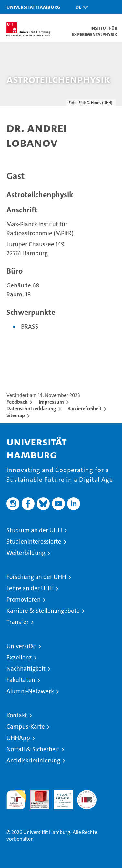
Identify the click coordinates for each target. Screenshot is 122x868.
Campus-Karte (26, 727)
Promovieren (24, 599)
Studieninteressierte (34, 541)
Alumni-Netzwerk (30, 691)
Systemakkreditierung (87, 793)
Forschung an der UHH (36, 577)
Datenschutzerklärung (31, 409)
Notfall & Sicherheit (33, 749)
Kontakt (17, 715)
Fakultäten (21, 680)
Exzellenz (19, 657)
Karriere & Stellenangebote (43, 611)
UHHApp (18, 738)
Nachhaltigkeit (26, 669)
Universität (21, 646)
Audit (36, 793)
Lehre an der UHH (30, 588)
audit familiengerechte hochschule (16, 800)
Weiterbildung (26, 553)
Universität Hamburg (33, 7)
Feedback (17, 402)
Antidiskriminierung (33, 760)
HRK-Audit (60, 797)
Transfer (18, 622)
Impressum (51, 402)
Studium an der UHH (34, 530)
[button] (80, 7)
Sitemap (16, 415)
